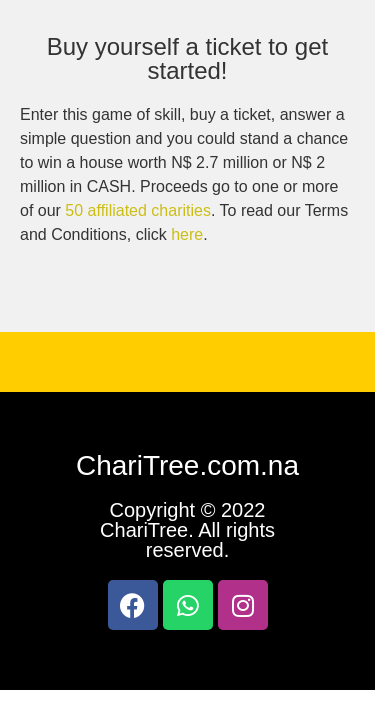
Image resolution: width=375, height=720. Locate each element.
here (187, 234)
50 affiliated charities (138, 210)
